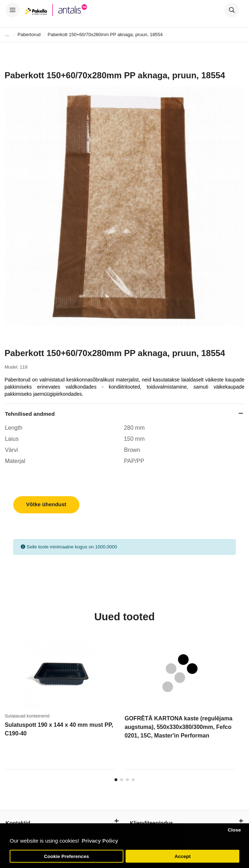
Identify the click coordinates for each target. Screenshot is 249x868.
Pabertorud (29, 34)
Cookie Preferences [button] (67, 856)
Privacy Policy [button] (100, 841)
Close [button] (234, 830)
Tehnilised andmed (30, 414)
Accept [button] (183, 856)
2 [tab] (122, 780)
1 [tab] (116, 780)
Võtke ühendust (46, 504)
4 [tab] (133, 780)
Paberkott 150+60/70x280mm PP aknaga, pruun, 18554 (105, 34)
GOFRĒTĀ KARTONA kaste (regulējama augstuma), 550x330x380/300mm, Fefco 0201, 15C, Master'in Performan (178, 727)
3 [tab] (127, 780)
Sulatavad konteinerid (27, 716)
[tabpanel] (65, 706)
